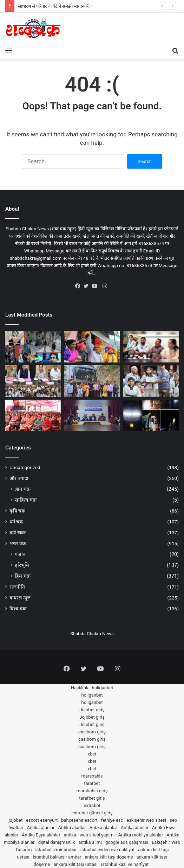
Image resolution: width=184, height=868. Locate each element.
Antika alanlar (41, 828)
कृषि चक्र (17, 511)
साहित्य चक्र (26, 500)
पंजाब (20, 554)
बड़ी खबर (18, 533)
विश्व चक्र (18, 609)
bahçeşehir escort (79, 820)
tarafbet (92, 783)
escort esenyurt (42, 820)
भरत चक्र (18, 543)
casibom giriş (92, 732)
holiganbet (102, 688)
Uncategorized (25, 467)
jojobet (16, 820)
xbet (92, 754)
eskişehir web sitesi (146, 820)
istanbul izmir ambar (56, 850)
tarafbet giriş (92, 798)
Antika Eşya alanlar (41, 835)
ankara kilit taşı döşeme (109, 857)
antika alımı (90, 842)
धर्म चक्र (16, 522)
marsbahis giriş (92, 791)
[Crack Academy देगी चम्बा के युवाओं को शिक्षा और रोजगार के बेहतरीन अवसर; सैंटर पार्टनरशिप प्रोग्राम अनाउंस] (151, 347)
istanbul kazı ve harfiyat (125, 864)
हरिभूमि (22, 565)
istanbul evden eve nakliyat (108, 850)
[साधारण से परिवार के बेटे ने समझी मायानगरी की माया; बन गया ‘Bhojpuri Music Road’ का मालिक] (33, 347)
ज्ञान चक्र (23, 489)
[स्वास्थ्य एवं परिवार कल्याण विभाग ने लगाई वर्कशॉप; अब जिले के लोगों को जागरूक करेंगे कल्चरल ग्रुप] (92, 415)
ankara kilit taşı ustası (75, 864)
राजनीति (17, 587)
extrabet (92, 805)
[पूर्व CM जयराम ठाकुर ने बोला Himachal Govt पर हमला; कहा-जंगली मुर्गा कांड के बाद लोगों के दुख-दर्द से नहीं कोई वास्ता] (33, 415)
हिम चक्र (23, 576)
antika (70, 835)
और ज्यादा (19, 478)
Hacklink (80, 688)
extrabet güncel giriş (92, 813)
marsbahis (92, 776)
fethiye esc (112, 820)
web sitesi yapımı (97, 835)
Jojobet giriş (92, 710)
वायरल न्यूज (20, 598)
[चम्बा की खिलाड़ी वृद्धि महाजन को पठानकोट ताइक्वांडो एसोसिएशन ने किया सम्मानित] (151, 381)
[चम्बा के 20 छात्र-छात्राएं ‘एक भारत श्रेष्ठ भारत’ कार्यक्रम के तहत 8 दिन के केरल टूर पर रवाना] (92, 381)
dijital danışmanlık (57, 842)
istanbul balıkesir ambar (57, 857)
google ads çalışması (127, 842)
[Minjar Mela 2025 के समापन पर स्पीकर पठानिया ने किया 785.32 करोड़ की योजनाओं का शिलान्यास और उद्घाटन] (92, 347)
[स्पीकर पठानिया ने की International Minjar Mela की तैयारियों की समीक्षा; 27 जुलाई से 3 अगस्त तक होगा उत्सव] (33, 381)
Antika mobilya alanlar (140, 835)
